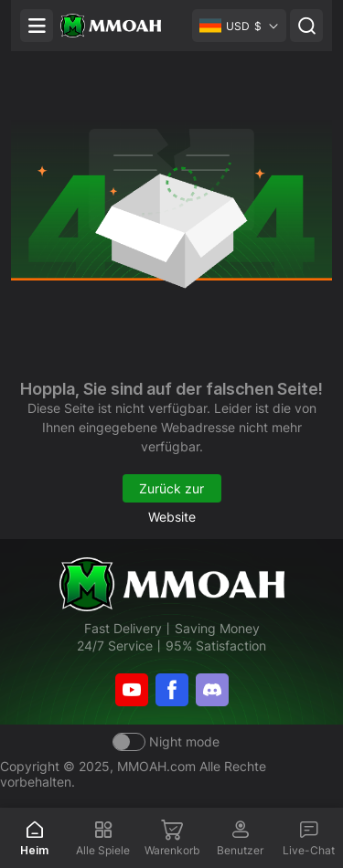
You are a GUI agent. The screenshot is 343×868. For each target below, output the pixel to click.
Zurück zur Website (171, 492)
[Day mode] (166, 741)
